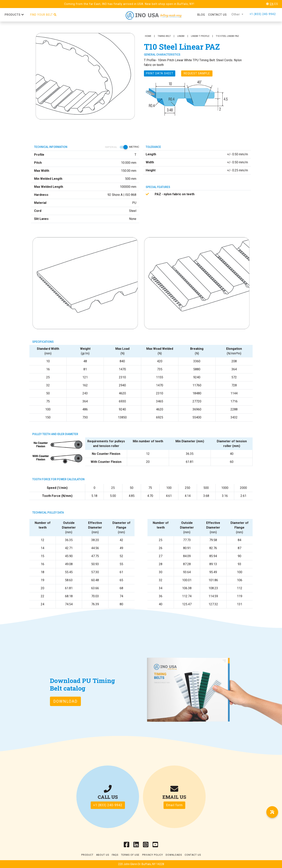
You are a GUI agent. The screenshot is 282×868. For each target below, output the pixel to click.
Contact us (217, 15)
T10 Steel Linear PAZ (227, 36)
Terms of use (130, 855)
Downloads (174, 855)
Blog (201, 15)
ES (276, 4)
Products (14, 15)
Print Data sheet (160, 73)
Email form (174, 805)
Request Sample (197, 73)
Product (87, 855)
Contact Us (193, 855)
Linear (181, 36)
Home (148, 36)
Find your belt (43, 15)
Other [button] (236, 14)
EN (272, 4)
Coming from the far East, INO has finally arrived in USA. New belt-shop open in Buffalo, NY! (129, 4)
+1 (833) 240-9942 (263, 14)
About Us (103, 855)
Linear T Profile (200, 36)
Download (65, 701)
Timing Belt (164, 36)
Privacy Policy (153, 855)
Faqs (115, 855)
